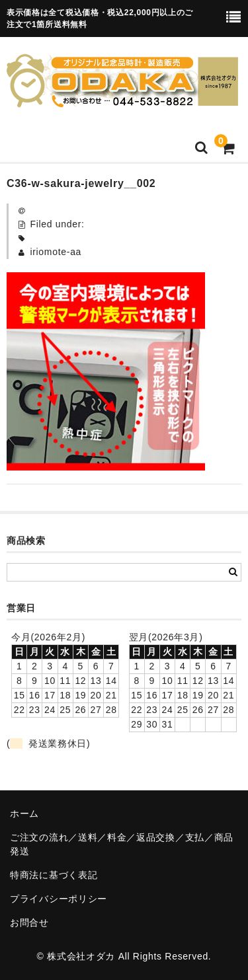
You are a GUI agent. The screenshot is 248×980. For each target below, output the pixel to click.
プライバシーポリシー (59, 899)
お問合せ (29, 923)
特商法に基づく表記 (54, 875)
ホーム (24, 813)
